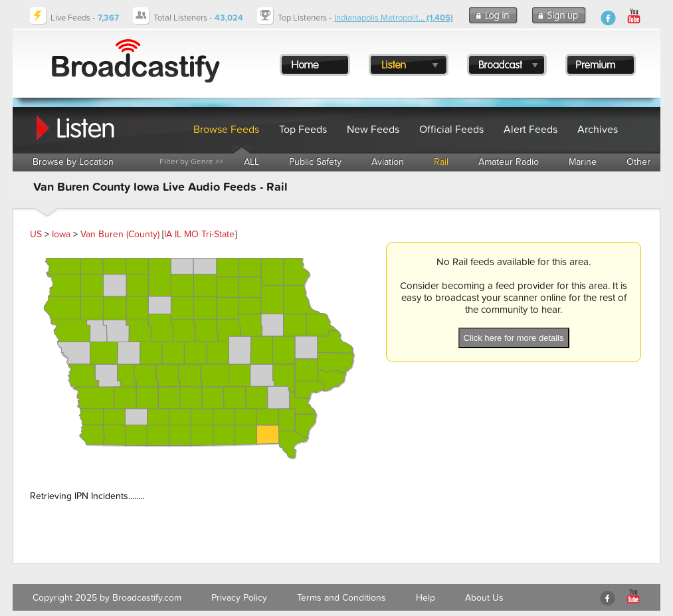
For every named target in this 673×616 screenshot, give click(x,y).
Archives (598, 130)
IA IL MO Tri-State (199, 234)
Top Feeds (303, 130)
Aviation (388, 162)
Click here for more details (514, 338)
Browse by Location (73, 162)
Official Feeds (451, 130)
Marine (583, 162)
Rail (441, 162)
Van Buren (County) (120, 234)
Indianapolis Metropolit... (394, 18)
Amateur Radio (509, 162)
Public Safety (315, 162)
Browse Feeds (226, 130)
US (36, 234)
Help (426, 598)
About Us (484, 598)
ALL (251, 162)
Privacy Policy (239, 598)
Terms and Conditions (341, 598)
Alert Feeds (530, 130)
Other (638, 162)
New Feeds (373, 130)
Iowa (61, 234)
